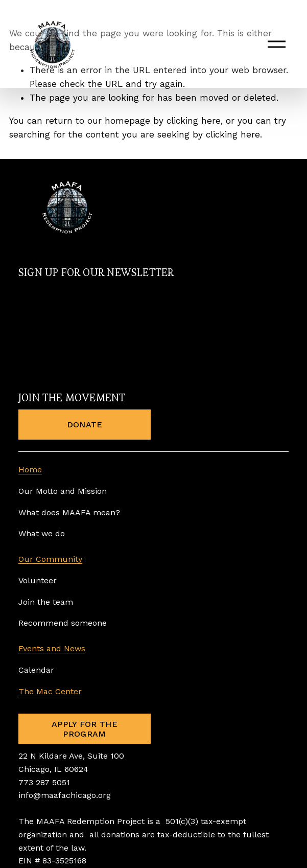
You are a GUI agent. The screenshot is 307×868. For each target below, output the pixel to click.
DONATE (85, 425)
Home (30, 470)
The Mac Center (50, 691)
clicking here (194, 121)
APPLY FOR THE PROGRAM (85, 729)
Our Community (50, 559)
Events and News (52, 648)
